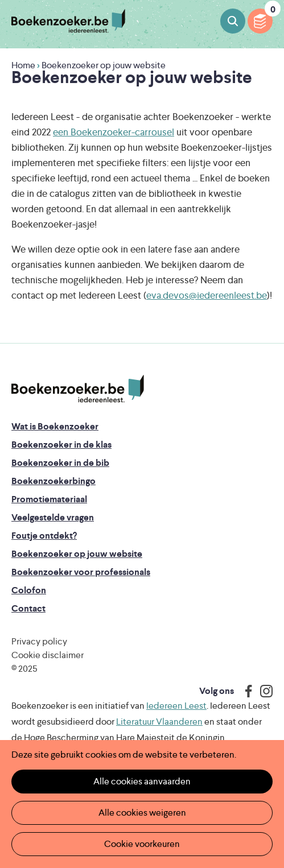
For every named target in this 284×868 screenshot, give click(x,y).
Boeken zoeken (233, 21)
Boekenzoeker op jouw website (77, 554)
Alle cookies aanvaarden (142, 781)
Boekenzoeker (68, 21)
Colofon (29, 590)
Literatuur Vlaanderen (159, 722)
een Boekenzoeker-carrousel (114, 132)
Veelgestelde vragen (53, 517)
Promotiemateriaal (49, 499)
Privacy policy (39, 641)
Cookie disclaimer (48, 655)
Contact (28, 608)
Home (23, 65)
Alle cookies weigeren (142, 813)
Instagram (262, 691)
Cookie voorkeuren (142, 844)
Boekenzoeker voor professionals (81, 572)
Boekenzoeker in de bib (60, 463)
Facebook (246, 691)
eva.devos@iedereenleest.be (207, 295)
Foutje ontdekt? (44, 536)
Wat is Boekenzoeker (55, 426)
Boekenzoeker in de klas (61, 445)
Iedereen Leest (176, 706)
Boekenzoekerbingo (53, 481)
